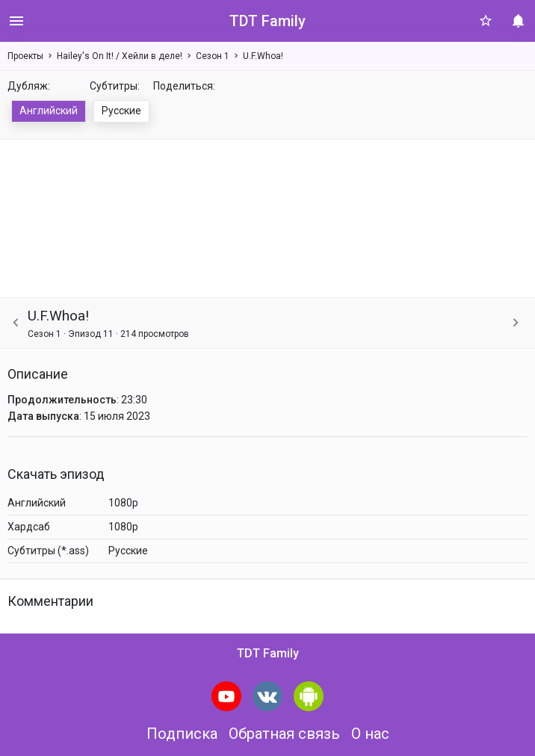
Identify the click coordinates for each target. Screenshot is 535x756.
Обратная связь (284, 734)
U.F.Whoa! (263, 56)
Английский (49, 111)
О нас (370, 734)
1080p (123, 503)
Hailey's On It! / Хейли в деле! (120, 56)
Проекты (25, 56)
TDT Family (267, 21)
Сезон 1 (213, 56)
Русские (121, 111)
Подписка (182, 734)
